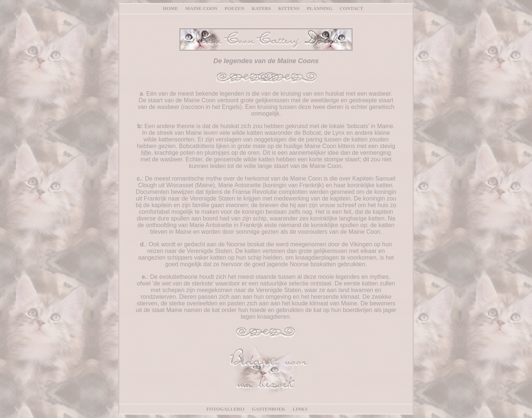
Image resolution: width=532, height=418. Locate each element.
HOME (170, 8)
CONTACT (351, 8)
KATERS (261, 8)
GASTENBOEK (269, 409)
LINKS (300, 409)
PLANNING (319, 8)
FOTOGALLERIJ (226, 409)
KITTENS (289, 8)
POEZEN (234, 8)
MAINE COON (201, 8)
